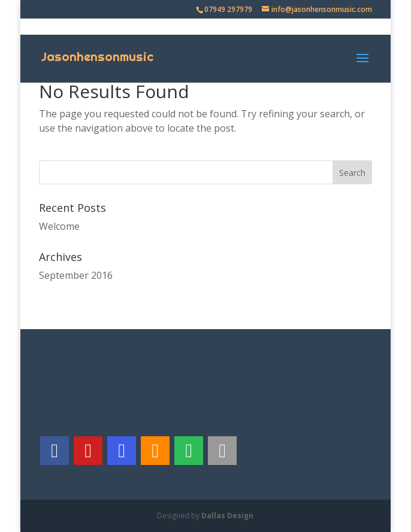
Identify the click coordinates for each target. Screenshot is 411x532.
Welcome (59, 226)
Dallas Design (227, 516)
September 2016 (76, 275)
